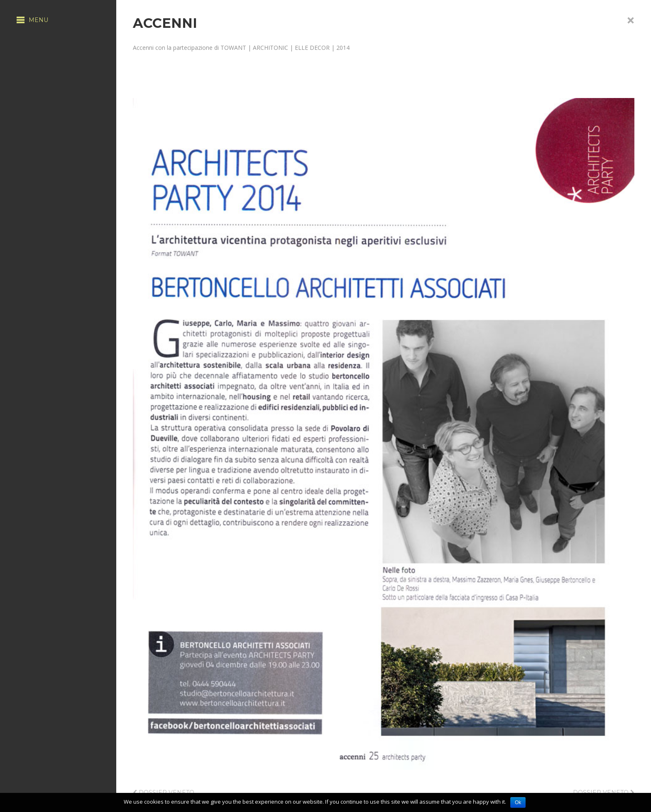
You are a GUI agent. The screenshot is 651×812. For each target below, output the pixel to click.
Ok (518, 802)
